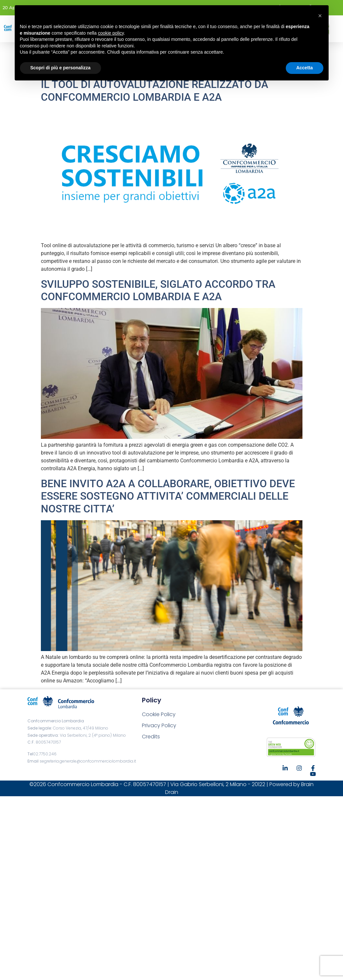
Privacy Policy (159, 725)
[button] (320, 16)
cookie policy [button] (111, 33)
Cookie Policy (159, 714)
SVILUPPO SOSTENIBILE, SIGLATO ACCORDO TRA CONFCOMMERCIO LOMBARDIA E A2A (158, 290)
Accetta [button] (305, 68)
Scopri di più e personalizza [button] (60, 68)
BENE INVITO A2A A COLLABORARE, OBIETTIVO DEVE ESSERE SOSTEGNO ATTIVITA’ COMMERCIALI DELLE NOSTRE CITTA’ (168, 496)
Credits (151, 737)
